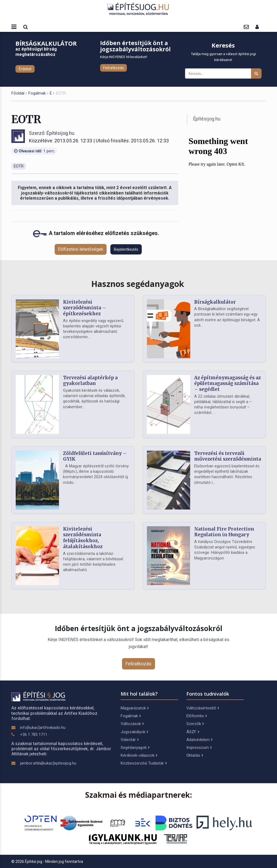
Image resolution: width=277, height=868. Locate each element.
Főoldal (18, 93)
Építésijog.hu (207, 119)
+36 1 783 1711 (34, 735)
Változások (132, 724)
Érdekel (25, 69)
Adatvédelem (199, 740)
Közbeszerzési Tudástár (144, 763)
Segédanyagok (135, 748)
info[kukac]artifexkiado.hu (43, 728)
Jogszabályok (134, 732)
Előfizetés (197, 716)
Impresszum (199, 748)
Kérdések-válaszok (139, 755)
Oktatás (195, 755)
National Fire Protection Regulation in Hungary (224, 532)
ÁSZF (193, 732)
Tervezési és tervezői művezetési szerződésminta (228, 456)
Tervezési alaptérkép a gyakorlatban (90, 381)
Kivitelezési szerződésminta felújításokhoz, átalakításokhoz (83, 538)
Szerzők (195, 724)
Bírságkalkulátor (215, 302)
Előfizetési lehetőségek (81, 249)
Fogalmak (37, 93)
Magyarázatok (135, 708)
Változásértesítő (203, 708)
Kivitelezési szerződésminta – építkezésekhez (85, 308)
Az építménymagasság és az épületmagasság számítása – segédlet (227, 384)
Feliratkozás (113, 68)
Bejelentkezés (126, 249)
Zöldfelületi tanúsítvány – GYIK (95, 456)
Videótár (130, 740)
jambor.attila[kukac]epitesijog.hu (48, 763)
